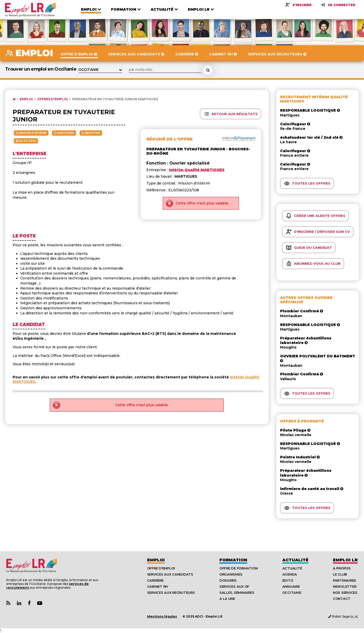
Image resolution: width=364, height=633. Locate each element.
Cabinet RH (157, 586)
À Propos (342, 568)
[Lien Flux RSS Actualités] (8, 603)
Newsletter (345, 586)
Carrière (155, 580)
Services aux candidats (170, 574)
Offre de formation (238, 568)
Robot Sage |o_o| (343, 616)
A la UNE (227, 599)
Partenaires (345, 580)
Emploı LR (345, 560)
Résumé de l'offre (169, 139)
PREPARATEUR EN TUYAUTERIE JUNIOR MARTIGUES (115, 99)
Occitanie (292, 593)
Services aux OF (234, 586)
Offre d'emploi (161, 568)
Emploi (26, 99)
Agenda (290, 574)
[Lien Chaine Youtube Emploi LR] (40, 603)
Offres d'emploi (52, 99)
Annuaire (291, 586)
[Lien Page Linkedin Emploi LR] (19, 603)
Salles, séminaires (237, 593)
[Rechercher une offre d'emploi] (208, 70)
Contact (342, 599)
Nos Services (345, 593)
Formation (233, 560)
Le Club (340, 574)
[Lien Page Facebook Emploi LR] (29, 603)
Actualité (295, 560)
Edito (288, 580)
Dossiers (228, 580)
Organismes (231, 574)
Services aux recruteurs (171, 593)
